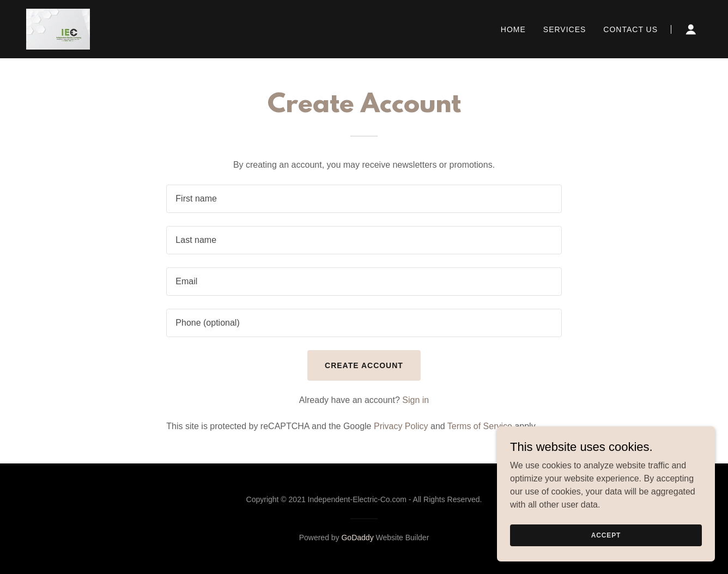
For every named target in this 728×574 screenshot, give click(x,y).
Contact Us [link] (630, 29)
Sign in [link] (415, 400)
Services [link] (565, 29)
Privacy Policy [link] (401, 426)
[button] (691, 29)
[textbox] (364, 199)
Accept (606, 535)
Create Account (364, 365)
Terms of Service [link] (480, 426)
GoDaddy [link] (357, 538)
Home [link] (513, 29)
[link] (58, 29)
